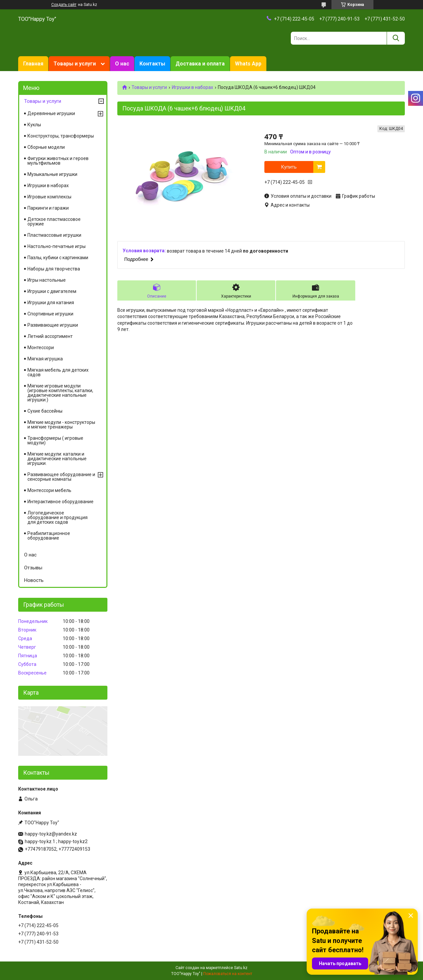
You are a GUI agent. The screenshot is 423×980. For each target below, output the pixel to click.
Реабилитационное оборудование (49, 536)
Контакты (152, 64)
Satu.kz (241, 968)
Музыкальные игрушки (52, 174)
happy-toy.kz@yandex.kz (51, 834)
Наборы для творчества (54, 269)
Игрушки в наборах (192, 87)
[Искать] (396, 38)
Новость (34, 580)
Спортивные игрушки (50, 314)
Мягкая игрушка (45, 359)
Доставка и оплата (200, 64)
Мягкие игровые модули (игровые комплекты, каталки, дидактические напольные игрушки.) (60, 393)
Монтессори (41, 347)
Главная (33, 64)
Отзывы (33, 568)
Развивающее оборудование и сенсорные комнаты (61, 477)
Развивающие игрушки (53, 325)
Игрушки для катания (51, 303)
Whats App (248, 64)
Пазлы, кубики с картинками (58, 258)
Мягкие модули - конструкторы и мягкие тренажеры (61, 425)
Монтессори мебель (49, 490)
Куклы (34, 125)
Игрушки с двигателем (52, 291)
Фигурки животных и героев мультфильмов (58, 161)
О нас (122, 64)
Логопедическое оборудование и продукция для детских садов (58, 517)
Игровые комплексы (49, 197)
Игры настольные (47, 280)
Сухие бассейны (45, 411)
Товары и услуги (75, 64)
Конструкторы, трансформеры (61, 136)
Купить (289, 167)
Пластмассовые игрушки (54, 235)
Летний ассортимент (50, 336)
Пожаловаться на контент (228, 974)
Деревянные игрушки (51, 113)
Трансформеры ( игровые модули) (55, 440)
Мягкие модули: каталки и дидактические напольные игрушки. (57, 459)
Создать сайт (64, 5)
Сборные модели (46, 147)
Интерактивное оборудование (60, 502)
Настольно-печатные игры (57, 246)
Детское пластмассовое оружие (54, 222)
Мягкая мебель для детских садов (58, 372)
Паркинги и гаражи (48, 208)
